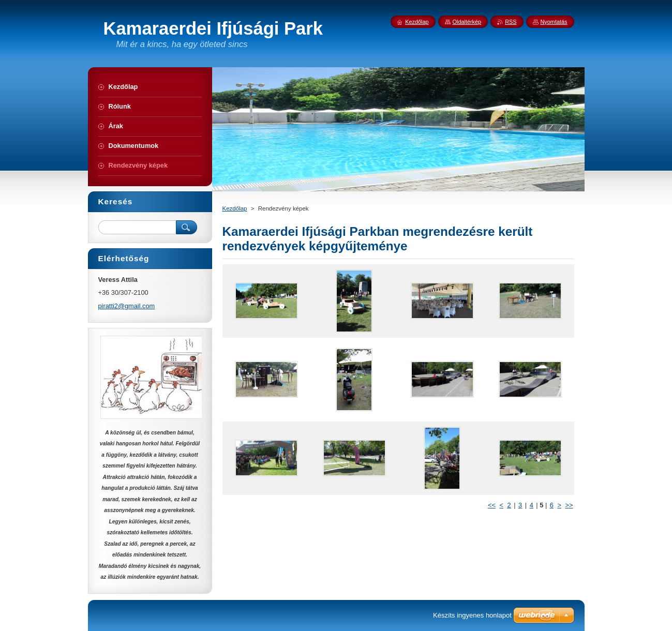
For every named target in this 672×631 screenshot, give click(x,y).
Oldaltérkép (467, 22)
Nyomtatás (554, 22)
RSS (511, 22)
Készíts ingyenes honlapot (472, 615)
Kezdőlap (235, 208)
